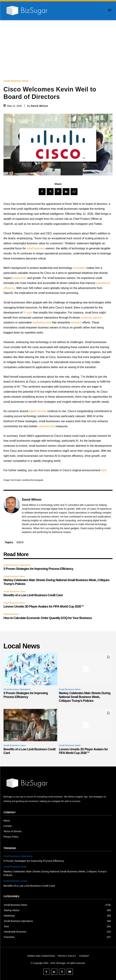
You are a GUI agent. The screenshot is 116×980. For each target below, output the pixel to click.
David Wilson (40, 106)
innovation (79, 268)
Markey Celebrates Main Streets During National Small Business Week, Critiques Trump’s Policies (85, 697)
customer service (91, 318)
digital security (38, 411)
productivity (20, 278)
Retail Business (11, 614)
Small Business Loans (15, 591)
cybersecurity (46, 426)
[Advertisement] (58, 46)
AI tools (28, 313)
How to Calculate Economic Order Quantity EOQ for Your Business (48, 618)
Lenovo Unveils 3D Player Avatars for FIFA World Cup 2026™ (44, 607)
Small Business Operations (17, 565)
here (104, 470)
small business (36, 248)
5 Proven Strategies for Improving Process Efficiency (38, 569)
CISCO (20, 542)
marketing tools (42, 322)
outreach (76, 322)
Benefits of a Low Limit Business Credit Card (33, 595)
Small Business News (17, 81)
